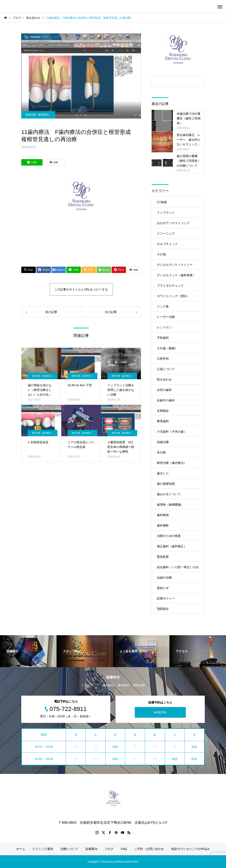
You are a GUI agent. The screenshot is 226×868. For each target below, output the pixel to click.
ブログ (109, 849)
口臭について (166, 369)
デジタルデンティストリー (175, 265)
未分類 (161, 452)
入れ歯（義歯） (167, 348)
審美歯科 (163, 421)
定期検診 (163, 411)
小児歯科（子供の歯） (172, 432)
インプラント (166, 213)
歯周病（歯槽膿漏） (170, 505)
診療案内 (91, 849)
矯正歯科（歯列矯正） (172, 546)
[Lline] (32, 162)
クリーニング (166, 233)
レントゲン (164, 327)
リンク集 (163, 306)
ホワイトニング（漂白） (173, 296)
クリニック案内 (43, 849)
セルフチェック (167, 244)
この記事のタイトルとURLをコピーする (81, 289)
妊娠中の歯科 (166, 400)
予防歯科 (163, 338)
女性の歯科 (164, 390)
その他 (161, 254)
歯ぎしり (163, 473)
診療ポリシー (166, 598)
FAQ (124, 849)
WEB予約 (160, 712)
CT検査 (162, 202)
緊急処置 (163, 557)
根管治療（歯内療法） (38, 115)
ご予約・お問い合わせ (149, 849)
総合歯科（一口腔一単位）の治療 (178, 569)
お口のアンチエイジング (173, 223)
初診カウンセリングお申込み (190, 849)
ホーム (21, 849)
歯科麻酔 (163, 525)
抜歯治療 (163, 442)
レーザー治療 (166, 317)
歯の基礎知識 (166, 484)
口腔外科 (163, 359)
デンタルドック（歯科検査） (176, 275)
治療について (69, 849)
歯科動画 (163, 515)
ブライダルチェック (170, 286)
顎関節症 (163, 609)
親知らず (163, 588)
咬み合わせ (164, 379)
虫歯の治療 (164, 578)
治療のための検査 (169, 536)
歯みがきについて (169, 494)
